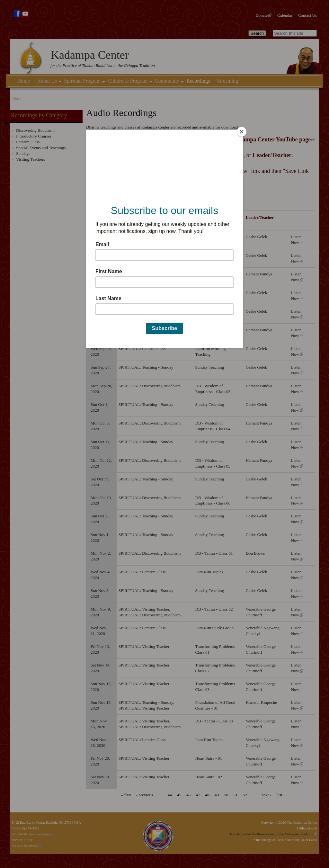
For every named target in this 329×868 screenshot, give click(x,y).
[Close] (242, 132)
